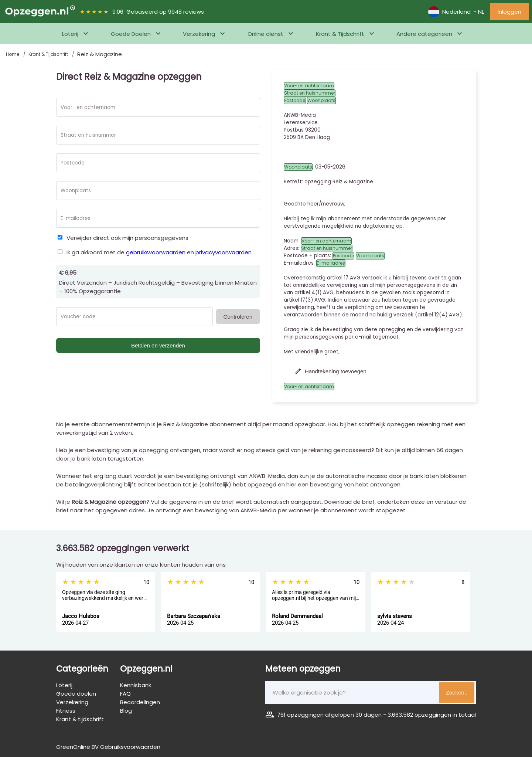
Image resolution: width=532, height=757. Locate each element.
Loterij (70, 34)
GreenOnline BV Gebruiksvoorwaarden (108, 747)
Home (13, 54)
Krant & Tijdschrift (340, 34)
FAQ (125, 694)
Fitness (66, 711)
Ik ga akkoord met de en (159, 252)
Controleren (238, 317)
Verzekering (199, 34)
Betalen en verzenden (158, 345)
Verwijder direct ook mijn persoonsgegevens (127, 238)
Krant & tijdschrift (80, 719)
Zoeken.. (457, 692)
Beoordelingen (140, 702)
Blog (126, 711)
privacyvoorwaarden (224, 252)
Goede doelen (76, 694)
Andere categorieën (424, 34)
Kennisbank (136, 685)
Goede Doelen (131, 34)
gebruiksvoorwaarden (156, 252)
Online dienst (265, 34)
